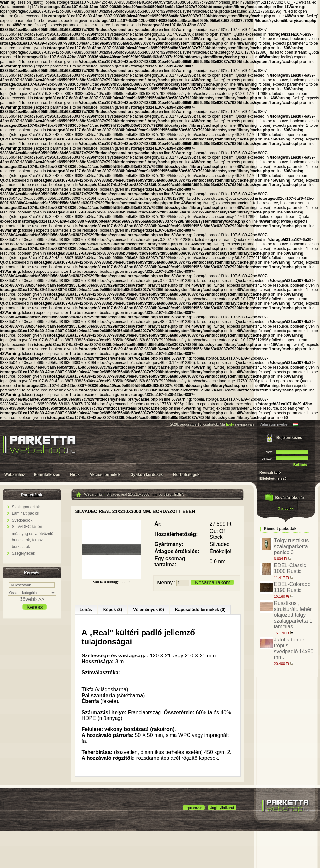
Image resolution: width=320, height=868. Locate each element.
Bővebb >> (32, 599)
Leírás (86, 609)
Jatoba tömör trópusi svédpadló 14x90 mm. (294, 648)
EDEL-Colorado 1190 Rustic (292, 587)
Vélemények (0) (149, 609)
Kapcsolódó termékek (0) (200, 609)
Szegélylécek (24, 553)
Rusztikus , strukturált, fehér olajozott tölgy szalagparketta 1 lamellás (293, 615)
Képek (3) (113, 609)
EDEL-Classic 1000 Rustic (290, 568)
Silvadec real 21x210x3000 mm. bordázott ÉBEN (145, 494)
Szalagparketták (26, 507)
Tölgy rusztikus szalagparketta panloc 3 (292, 546)
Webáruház (93, 494)
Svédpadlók (22, 520)
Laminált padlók (26, 513)
